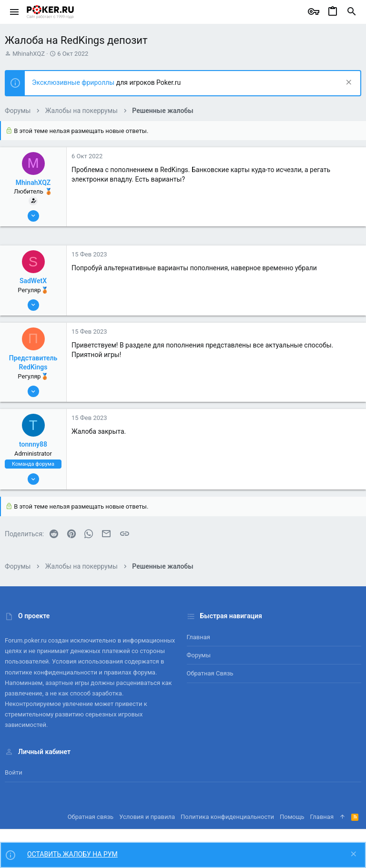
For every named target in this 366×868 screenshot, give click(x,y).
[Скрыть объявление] (348, 83)
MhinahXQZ (29, 54)
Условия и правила (147, 817)
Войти (14, 772)
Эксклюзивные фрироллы (74, 82)
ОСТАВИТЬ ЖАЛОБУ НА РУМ (72, 854)
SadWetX (33, 281)
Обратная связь (210, 673)
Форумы (199, 655)
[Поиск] (352, 12)
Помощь (292, 817)
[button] (15, 12)
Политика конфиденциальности (227, 817)
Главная (198, 637)
